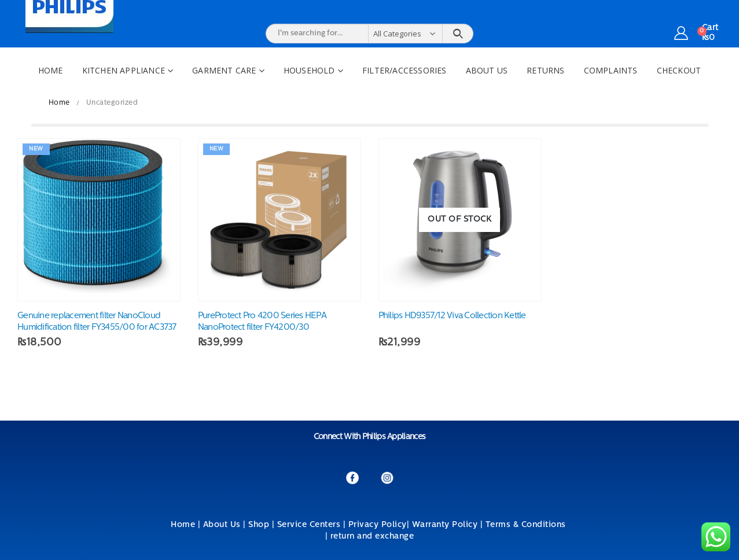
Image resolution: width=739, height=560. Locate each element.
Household (309, 70)
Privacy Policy (378, 525)
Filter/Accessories (405, 70)
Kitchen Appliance (124, 70)
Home (51, 70)
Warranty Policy (445, 525)
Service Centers (309, 525)
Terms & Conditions (527, 525)
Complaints (611, 70)
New (36, 149)
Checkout (679, 70)
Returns (545, 70)
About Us (487, 70)
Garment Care (224, 70)
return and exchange (372, 537)
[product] (99, 220)
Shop (259, 525)
